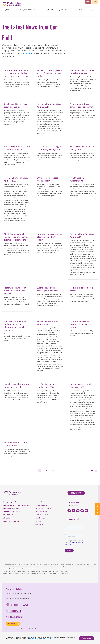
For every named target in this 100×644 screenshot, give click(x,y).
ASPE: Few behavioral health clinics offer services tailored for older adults (17, 237)
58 (53, 470)
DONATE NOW (76, 493)
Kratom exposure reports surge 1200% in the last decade (16, 291)
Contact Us (39, 525)
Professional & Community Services (17, 505)
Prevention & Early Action (13, 508)
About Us (7, 518)
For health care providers (44, 502)
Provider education (42, 518)
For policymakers (41, 505)
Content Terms (8, 574)
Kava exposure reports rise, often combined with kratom (50, 237)
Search (92, 10)
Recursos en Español (11, 521)
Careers (38, 521)
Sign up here (26, 54)
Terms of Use (25, 574)
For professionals (41, 512)
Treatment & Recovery (12, 512)
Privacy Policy (17, 574)
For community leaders (43, 508)
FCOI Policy (33, 574)
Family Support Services (12, 502)
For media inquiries (42, 515)
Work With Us (8, 515)
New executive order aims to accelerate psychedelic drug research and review (16, 73)
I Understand (86, 638)
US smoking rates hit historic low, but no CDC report (81, 324)
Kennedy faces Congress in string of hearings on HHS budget (50, 73)
